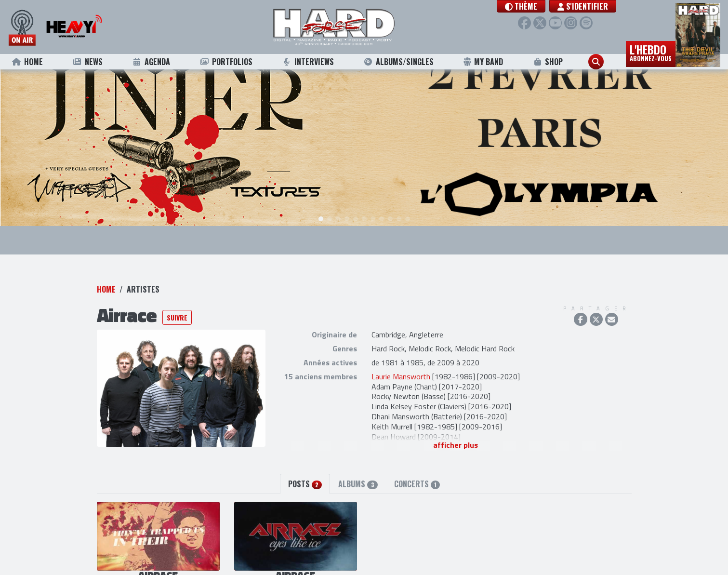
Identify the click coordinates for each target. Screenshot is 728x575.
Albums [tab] (358, 460)
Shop (548, 62)
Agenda (151, 62)
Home (27, 62)
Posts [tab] (305, 460)
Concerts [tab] (417, 460)
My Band (483, 62)
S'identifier (583, 6)
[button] (521, 6)
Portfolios (226, 62)
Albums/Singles (398, 62)
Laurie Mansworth (401, 353)
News (87, 62)
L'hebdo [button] (651, 52)
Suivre (177, 294)
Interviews (308, 62)
